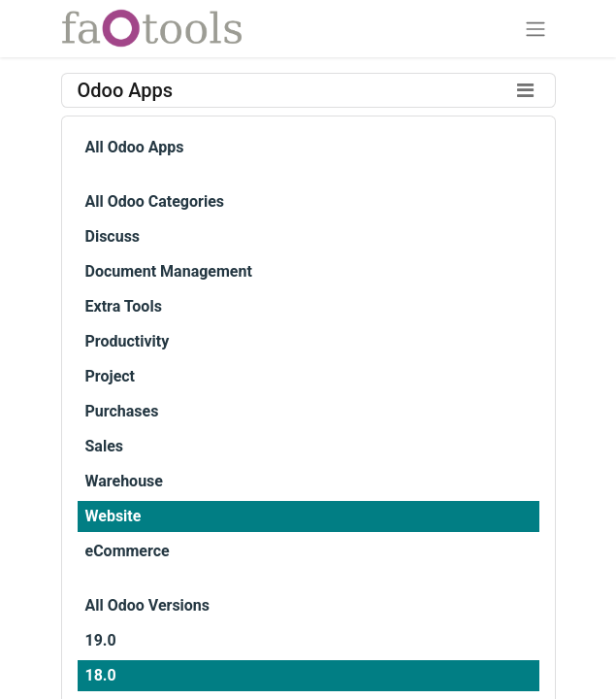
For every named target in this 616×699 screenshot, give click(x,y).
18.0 (101, 675)
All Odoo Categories (155, 201)
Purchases (122, 411)
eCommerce (128, 551)
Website (113, 516)
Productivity (128, 341)
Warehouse (124, 481)
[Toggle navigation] (535, 29)
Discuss (113, 236)
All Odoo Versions (148, 605)
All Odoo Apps (135, 147)
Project (111, 376)
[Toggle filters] (526, 90)
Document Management (169, 271)
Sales (105, 446)
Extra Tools (124, 306)
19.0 (101, 640)
